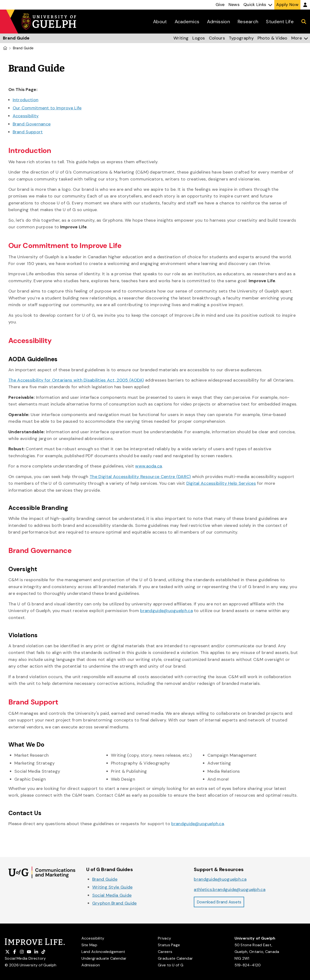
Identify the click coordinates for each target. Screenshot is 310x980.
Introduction (26, 100)
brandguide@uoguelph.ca (166, 611)
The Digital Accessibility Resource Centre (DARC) (140, 477)
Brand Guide (105, 879)
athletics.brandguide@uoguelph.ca (230, 890)
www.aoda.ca (149, 466)
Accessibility (26, 116)
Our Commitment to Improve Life (47, 108)
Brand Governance (32, 124)
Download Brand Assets (221, 902)
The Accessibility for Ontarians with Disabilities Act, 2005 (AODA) (76, 380)
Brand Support (28, 132)
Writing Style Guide (112, 887)
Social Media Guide (112, 895)
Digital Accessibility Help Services (221, 483)
